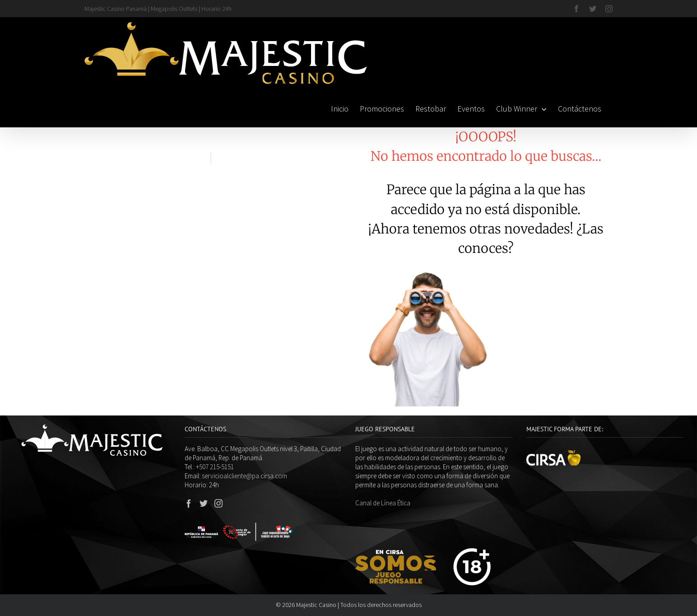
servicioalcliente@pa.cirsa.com (244, 476)
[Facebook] (189, 503)
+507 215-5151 (215, 467)
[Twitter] (204, 503)
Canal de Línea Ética (383, 503)
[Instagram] (218, 503)
